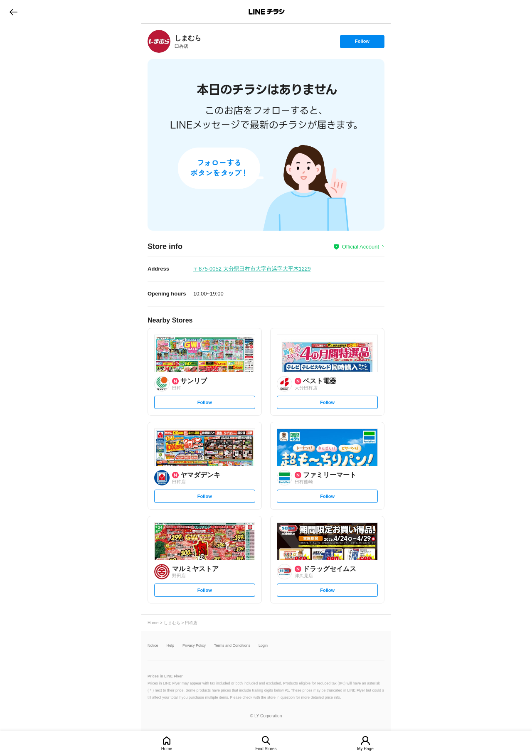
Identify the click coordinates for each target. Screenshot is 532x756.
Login (263, 646)
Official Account (361, 247)
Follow (362, 43)
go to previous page (14, 12)
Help (171, 646)
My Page (365, 749)
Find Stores (266, 749)
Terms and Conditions (232, 646)
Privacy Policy (194, 646)
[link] (159, 41)
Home (167, 749)
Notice (153, 646)
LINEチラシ (267, 12)
